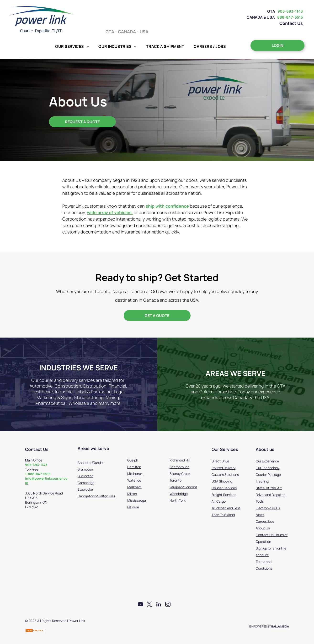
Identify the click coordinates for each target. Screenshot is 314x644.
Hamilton (134, 467)
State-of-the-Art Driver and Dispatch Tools (271, 495)
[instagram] (168, 605)
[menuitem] (72, 46)
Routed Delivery (224, 468)
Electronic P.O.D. (268, 508)
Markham (134, 487)
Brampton (85, 469)
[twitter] (149, 605)
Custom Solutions (225, 475)
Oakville (133, 507)
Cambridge (86, 483)
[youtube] (140, 605)
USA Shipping (222, 481)
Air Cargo (219, 501)
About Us (263, 528)
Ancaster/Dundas (91, 463)
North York (178, 500)
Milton (132, 494)
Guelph (133, 460)
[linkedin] (159, 605)
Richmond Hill (180, 460)
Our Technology (268, 468)
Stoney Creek (180, 474)
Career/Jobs (265, 521)
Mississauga (137, 500)
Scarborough (179, 467)
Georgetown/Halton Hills (96, 496)
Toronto (176, 480)
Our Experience (267, 461)
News (260, 515)
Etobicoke (85, 489)
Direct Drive (220, 461)
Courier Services (224, 488)
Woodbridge (179, 494)
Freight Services (224, 495)
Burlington (85, 476)
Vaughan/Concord (183, 487)
